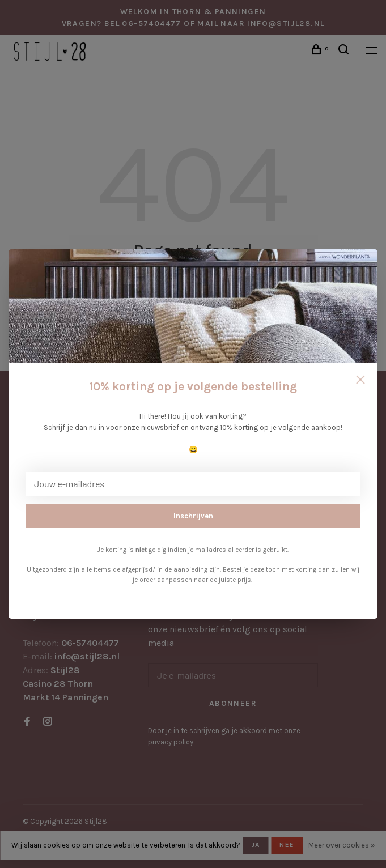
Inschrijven (193, 516)
